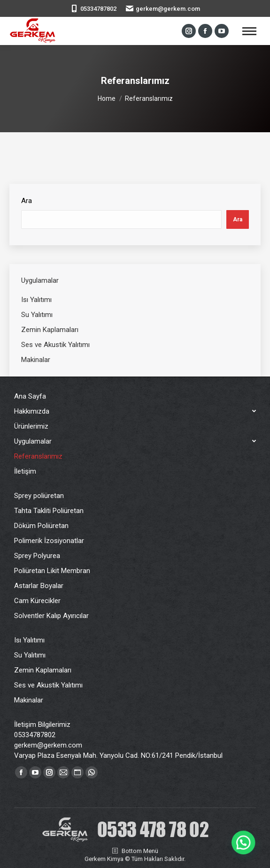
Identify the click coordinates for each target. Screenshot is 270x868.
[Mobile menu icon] (249, 31)
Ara (27, 201)
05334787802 (98, 9)
